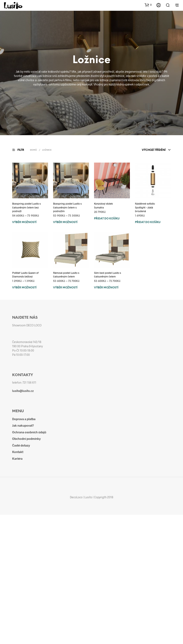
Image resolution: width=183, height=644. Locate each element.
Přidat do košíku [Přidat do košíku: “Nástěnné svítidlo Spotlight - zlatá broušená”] (148, 222)
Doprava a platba (24, 419)
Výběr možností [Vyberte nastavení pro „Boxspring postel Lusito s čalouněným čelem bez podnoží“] (24, 222)
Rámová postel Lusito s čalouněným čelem (66, 275)
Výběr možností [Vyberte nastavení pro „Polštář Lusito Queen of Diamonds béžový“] (24, 288)
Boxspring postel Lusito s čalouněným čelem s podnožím (67, 207)
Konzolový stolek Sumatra (103, 205)
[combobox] (156, 150)
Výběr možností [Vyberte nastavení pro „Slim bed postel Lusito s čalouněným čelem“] (106, 288)
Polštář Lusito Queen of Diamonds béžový (25, 275)
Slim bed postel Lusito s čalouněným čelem (108, 275)
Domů (33, 150)
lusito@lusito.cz (23, 391)
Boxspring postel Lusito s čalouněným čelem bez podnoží (26, 207)
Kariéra (17, 458)
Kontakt (18, 452)
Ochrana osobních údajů (29, 432)
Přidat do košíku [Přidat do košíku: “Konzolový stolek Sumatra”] (107, 219)
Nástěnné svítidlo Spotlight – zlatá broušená (145, 207)
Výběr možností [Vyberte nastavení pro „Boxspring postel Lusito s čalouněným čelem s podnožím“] (65, 222)
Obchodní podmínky (26, 439)
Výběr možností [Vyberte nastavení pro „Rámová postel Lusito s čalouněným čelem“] (65, 288)
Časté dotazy (21, 445)
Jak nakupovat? (23, 425)
